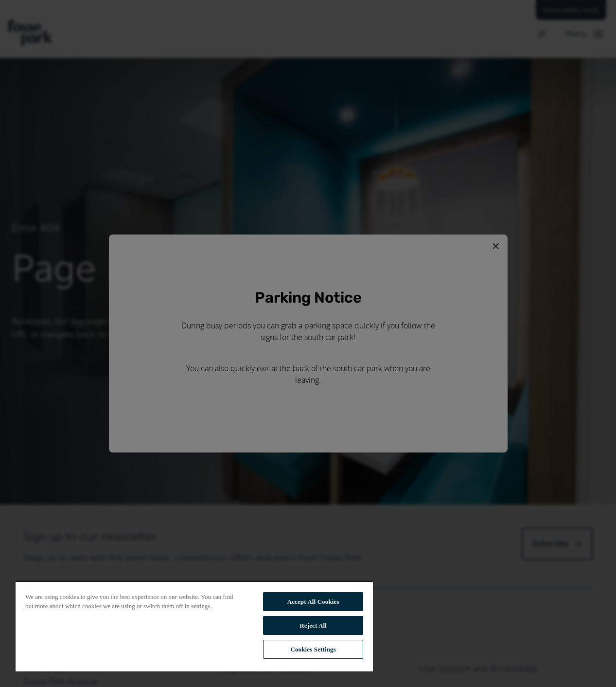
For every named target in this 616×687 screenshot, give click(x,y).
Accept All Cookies (313, 602)
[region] (194, 626)
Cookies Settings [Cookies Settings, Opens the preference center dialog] (313, 649)
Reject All (313, 625)
